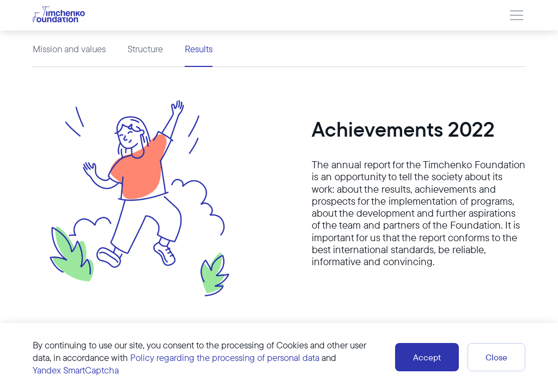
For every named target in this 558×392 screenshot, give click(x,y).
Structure (145, 49)
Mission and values (69, 49)
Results (199, 49)
